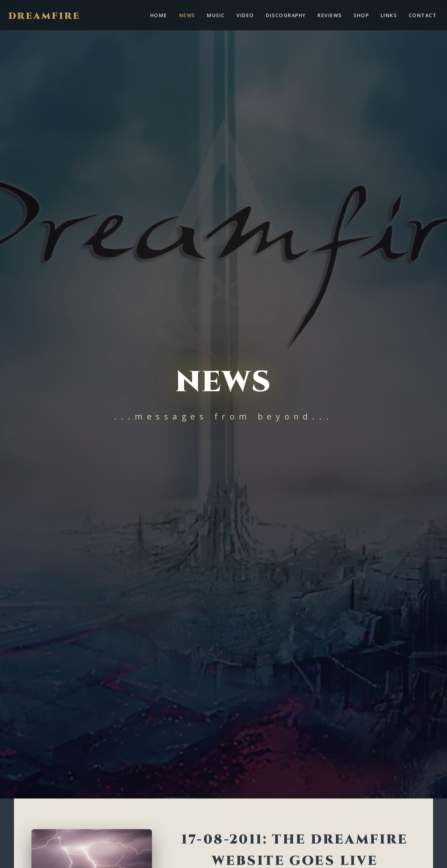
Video (245, 15)
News (187, 15)
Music (216, 15)
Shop (361, 15)
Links (389, 15)
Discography (286, 15)
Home (159, 15)
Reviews (329, 15)
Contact (423, 15)
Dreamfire (45, 16)
